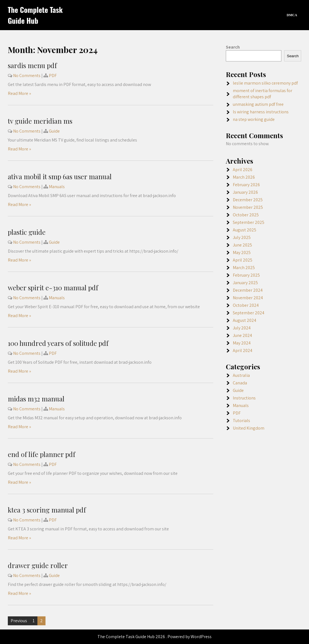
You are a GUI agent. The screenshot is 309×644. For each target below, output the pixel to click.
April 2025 (243, 260)
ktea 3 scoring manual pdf (47, 510)
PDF (53, 76)
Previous (19, 621)
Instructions (244, 398)
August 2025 (245, 230)
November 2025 (248, 207)
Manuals (57, 187)
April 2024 (243, 350)
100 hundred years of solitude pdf (58, 343)
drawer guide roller (38, 565)
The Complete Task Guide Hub (35, 15)
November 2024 (248, 298)
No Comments (27, 76)
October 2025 (246, 215)
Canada (240, 383)
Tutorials (241, 421)
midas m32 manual (36, 399)
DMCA (292, 15)
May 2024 (242, 343)
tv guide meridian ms (40, 121)
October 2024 (246, 305)
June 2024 (242, 335)
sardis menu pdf (32, 65)
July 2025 (242, 237)
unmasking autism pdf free (258, 104)
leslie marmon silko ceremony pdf (265, 83)
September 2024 (249, 313)
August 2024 (245, 320)
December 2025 (248, 200)
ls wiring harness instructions (261, 112)
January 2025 (245, 283)
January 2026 (245, 192)
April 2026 (243, 170)
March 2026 (244, 177)
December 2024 (248, 290)
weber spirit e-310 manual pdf (53, 288)
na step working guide (254, 119)
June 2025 (242, 245)
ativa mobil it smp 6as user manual (60, 176)
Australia (241, 375)
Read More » (19, 93)
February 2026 (246, 185)
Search (233, 47)
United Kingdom (249, 428)
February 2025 (246, 275)
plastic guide (27, 232)
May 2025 (242, 252)
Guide (54, 131)
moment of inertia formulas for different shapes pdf (263, 94)
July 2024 (242, 328)
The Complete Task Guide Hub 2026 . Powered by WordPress (154, 637)
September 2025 (249, 222)
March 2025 (244, 268)
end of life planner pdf (42, 454)
